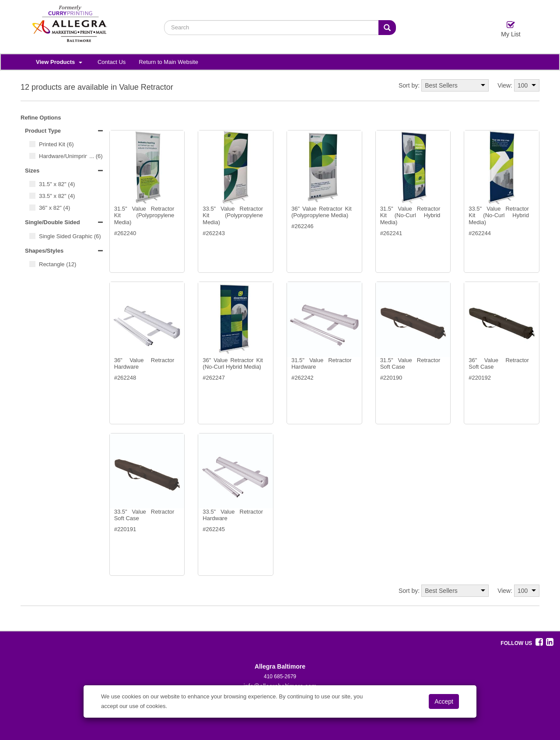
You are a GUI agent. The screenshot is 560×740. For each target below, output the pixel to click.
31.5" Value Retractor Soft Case (410, 364)
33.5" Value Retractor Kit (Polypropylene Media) (233, 215)
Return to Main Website (168, 62)
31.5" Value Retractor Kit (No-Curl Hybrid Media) (410, 215)
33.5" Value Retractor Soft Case (144, 515)
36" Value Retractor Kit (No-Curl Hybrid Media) (233, 364)
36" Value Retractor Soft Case (499, 364)
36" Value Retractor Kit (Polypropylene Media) (322, 212)
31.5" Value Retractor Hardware (322, 364)
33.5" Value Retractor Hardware (233, 515)
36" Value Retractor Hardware (144, 364)
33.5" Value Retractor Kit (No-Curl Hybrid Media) (499, 215)
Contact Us (112, 62)
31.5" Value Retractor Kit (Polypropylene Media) (144, 215)
